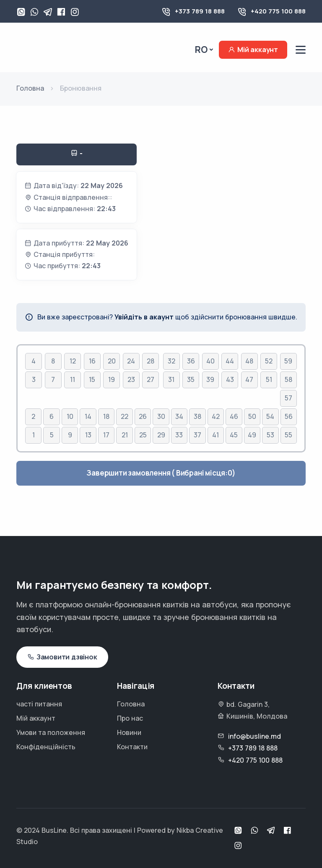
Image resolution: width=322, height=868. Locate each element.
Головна (131, 704)
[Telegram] (48, 13)
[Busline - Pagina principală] (52, 49)
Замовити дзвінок (62, 657)
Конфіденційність (46, 747)
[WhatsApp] (21, 13)
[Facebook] (61, 13)
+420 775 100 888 (278, 11)
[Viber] (34, 13)
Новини (129, 732)
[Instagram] (75, 13)
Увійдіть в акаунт (144, 317)
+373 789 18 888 (200, 11)
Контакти (132, 747)
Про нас (130, 718)
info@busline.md (254, 736)
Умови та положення (51, 732)
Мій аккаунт (253, 50)
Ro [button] (201, 50)
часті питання (39, 704)
